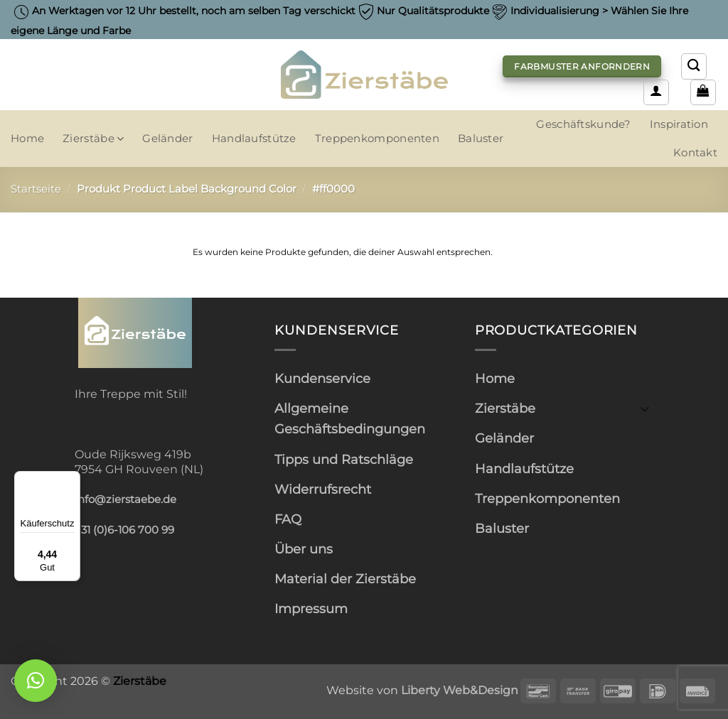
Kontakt (695, 153)
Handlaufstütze (254, 139)
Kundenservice (322, 378)
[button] (656, 92)
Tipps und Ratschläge (344, 459)
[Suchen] (694, 66)
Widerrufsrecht (323, 489)
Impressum (311, 609)
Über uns (304, 549)
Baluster (481, 139)
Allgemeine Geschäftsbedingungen (350, 418)
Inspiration (679, 124)
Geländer (167, 139)
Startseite (36, 189)
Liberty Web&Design (460, 690)
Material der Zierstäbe (345, 579)
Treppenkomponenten (377, 139)
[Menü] (72, 480)
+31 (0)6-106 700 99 (124, 530)
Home (27, 139)
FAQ (288, 519)
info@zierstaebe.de (125, 499)
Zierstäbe (93, 139)
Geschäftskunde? (583, 124)
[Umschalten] (645, 408)
